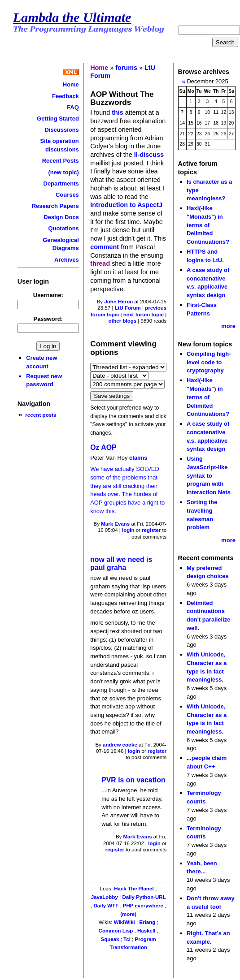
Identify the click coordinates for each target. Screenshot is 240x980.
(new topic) (63, 172)
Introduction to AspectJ (126, 205)
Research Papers (55, 206)
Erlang (147, 922)
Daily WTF (106, 906)
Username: (48, 295)
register (151, 530)
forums (126, 68)
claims (138, 458)
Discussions (61, 130)
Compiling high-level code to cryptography (209, 362)
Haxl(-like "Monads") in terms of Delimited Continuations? (208, 225)
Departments (61, 183)
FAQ (73, 107)
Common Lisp (116, 931)
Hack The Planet (134, 889)
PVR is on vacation (133, 780)
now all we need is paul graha (121, 564)
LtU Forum (128, 308)
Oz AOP (103, 447)
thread (100, 263)
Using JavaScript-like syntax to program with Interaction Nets (209, 475)
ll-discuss (149, 155)
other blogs (122, 321)
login (128, 530)
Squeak (110, 939)
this (118, 112)
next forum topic (144, 315)
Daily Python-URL (144, 897)
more (228, 326)
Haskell (146, 931)
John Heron (118, 302)
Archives (67, 260)
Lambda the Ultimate (72, 17)
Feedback (65, 96)
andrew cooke (120, 745)
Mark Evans (115, 524)
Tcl (127, 939)
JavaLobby (105, 897)
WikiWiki (124, 922)
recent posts (41, 415)
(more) (128, 914)
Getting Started (58, 119)
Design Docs (61, 217)
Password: (48, 319)
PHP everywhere (143, 906)
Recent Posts (61, 161)
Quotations (63, 228)
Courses (67, 195)
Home (71, 84)
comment (105, 247)
